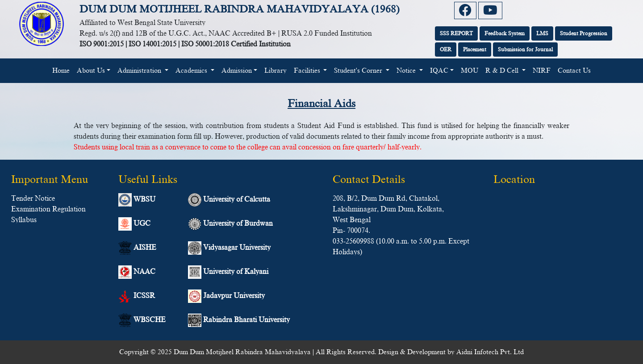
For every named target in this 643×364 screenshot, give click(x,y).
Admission (237, 70)
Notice (407, 70)
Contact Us (574, 70)
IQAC (439, 70)
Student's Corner (359, 70)
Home (63, 70)
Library (276, 70)
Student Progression (584, 33)
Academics (192, 70)
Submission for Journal (525, 50)
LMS (542, 33)
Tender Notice (33, 199)
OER (446, 50)
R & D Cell (503, 70)
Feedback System (505, 33)
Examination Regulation (48, 209)
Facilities (308, 70)
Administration (140, 70)
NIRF (542, 70)
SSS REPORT (456, 33)
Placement (475, 50)
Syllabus (24, 220)
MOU (470, 70)
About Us (91, 70)
